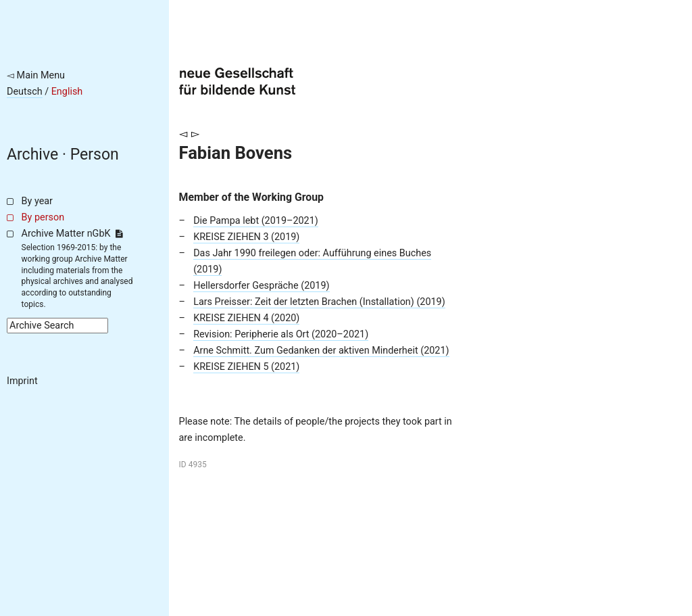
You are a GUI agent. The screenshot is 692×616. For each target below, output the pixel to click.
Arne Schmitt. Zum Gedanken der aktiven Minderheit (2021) (321, 351)
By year (37, 201)
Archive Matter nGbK (72, 234)
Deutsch (25, 92)
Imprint (22, 381)
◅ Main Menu (36, 75)
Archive (32, 155)
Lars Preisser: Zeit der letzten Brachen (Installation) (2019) (319, 302)
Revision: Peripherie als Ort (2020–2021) (281, 334)
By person (43, 217)
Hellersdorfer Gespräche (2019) (261, 286)
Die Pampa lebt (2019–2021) (256, 221)
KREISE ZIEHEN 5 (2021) (246, 367)
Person (95, 155)
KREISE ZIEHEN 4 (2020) (246, 318)
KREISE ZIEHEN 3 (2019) (246, 237)
